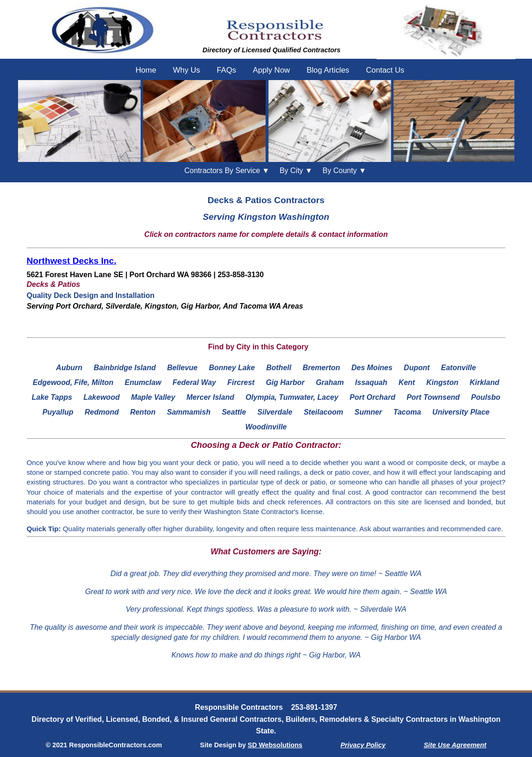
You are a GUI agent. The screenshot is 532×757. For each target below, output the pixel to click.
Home (146, 70)
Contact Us (385, 70)
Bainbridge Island (124, 368)
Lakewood (101, 397)
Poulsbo (486, 397)
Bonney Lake (232, 368)
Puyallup (58, 412)
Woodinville (266, 427)
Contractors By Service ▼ (227, 171)
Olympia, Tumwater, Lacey (292, 397)
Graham (330, 382)
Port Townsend (433, 397)
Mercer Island (210, 397)
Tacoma (407, 412)
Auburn (69, 368)
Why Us (187, 70)
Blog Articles (328, 70)
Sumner (368, 412)
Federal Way (194, 382)
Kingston (442, 382)
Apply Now (271, 70)
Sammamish (189, 412)
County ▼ (344, 171)
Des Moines (372, 368)
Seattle (234, 412)
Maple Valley (153, 397)
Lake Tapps (52, 397)
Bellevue (182, 368)
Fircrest (241, 382)
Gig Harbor (285, 382)
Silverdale (275, 412)
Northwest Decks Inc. (72, 261)
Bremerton (321, 368)
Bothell (278, 368)
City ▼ (296, 171)
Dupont (417, 368)
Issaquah (371, 382)
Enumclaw (143, 382)
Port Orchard (373, 397)
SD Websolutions (275, 745)
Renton (143, 412)
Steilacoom (323, 412)
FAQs (226, 70)
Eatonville (458, 368)
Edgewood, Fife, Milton (73, 382)
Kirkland (484, 382)
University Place (461, 412)
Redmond (102, 412)
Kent (407, 382)
